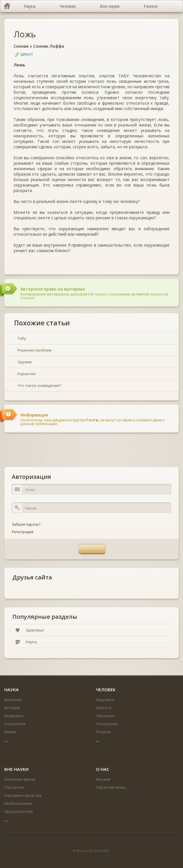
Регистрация (23, 532)
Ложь (25, 34)
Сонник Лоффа (49, 46)
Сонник (21, 46)
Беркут (27, 54)
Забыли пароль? (26, 524)
